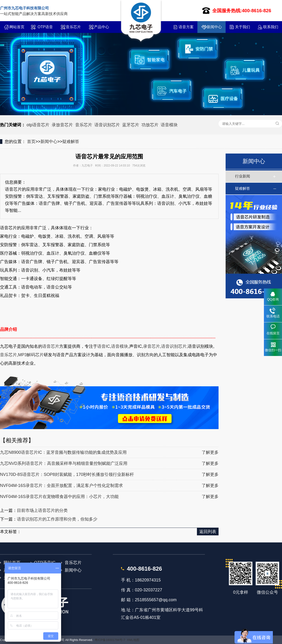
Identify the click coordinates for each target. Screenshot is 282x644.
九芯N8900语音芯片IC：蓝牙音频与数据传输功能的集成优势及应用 (63, 452)
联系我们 (271, 27)
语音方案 (186, 27)
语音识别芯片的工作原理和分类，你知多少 (57, 519)
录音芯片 (152, 346)
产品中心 (102, 27)
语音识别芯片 (107, 125)
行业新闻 (243, 176)
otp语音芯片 (38, 125)
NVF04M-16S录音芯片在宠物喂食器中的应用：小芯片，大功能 (59, 497)
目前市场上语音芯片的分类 (42, 510)
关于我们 (243, 27)
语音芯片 (51, 346)
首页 (31, 142)
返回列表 (208, 532)
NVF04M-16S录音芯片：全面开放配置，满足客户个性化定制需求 (61, 486)
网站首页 (17, 27)
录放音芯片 (62, 125)
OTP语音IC (45, 29)
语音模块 (169, 125)
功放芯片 (150, 125)
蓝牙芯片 (131, 125)
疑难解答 (71, 142)
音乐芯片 (73, 27)
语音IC (104, 346)
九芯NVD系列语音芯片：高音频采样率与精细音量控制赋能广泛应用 (64, 463)
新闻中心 (214, 27)
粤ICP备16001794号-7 (110, 640)
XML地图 (133, 640)
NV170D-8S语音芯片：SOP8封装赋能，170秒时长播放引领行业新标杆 (67, 474)
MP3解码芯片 (31, 355)
